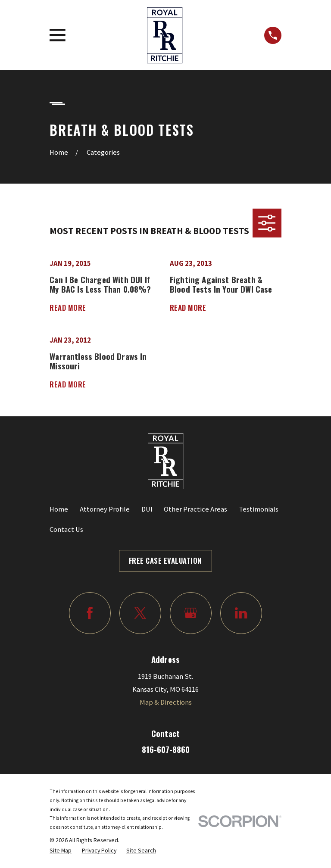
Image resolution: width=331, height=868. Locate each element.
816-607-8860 (166, 749)
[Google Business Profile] (191, 613)
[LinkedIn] (241, 613)
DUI (147, 509)
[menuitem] (61, 850)
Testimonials (259, 509)
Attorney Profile (105, 509)
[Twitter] (140, 613)
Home (59, 509)
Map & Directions (166, 702)
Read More (68, 308)
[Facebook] (90, 613)
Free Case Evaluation (165, 560)
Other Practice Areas (195, 509)
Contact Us (66, 529)
